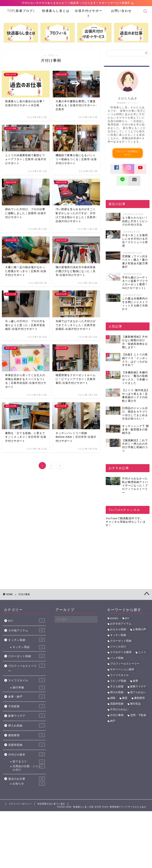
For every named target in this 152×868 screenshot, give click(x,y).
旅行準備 (29, 688)
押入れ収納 (26, 726)
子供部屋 (26, 706)
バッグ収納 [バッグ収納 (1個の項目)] (117, 658)
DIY (26, 621)
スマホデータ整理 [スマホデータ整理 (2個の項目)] (121, 652)
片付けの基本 (26, 755)
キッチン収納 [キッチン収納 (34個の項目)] (118, 635)
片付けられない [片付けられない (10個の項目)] (119, 710)
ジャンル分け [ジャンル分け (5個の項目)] (118, 647)
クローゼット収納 (26, 656)
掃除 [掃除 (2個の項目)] (113, 698)
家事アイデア (26, 716)
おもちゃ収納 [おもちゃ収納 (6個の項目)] (118, 630)
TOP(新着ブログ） (22, 11)
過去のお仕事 (26, 779)
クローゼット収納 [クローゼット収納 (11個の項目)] (121, 641)
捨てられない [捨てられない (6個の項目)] (138, 692)
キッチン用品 (29, 647)
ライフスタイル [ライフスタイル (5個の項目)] (119, 675)
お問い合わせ (121, 11)
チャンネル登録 (116, 522)
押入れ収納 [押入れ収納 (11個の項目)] (117, 692)
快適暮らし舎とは (56, 11)
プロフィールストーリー (26, 668)
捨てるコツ (29, 762)
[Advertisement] (127, 556)
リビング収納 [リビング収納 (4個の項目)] (118, 681)
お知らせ (29, 784)
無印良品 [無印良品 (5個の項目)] (135, 704)
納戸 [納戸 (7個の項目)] (113, 721)
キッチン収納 (26, 640)
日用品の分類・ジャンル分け (29, 768)
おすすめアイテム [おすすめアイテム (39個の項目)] (121, 624)
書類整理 (26, 735)
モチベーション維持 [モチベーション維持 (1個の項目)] (122, 670)
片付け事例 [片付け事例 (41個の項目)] (117, 715)
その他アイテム (26, 630)
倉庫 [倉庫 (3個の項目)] (135, 681)
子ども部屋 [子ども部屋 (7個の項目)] (117, 687)
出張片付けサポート (89, 12)
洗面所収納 (26, 745)
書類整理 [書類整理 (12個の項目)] (139, 698)
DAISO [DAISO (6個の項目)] (114, 618)
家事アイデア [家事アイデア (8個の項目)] (138, 687)
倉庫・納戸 (26, 697)
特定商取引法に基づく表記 (51, 804)
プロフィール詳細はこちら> (128, 153)
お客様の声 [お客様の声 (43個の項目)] (139, 630)
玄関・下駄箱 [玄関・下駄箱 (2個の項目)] (138, 715)
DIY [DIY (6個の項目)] (127, 618)
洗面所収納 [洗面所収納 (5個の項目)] (117, 704)
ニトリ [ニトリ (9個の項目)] (142, 652)
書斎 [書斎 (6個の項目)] (125, 698)
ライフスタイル (26, 680)
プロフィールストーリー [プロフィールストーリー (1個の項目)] (125, 664)
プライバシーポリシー (20, 804)
